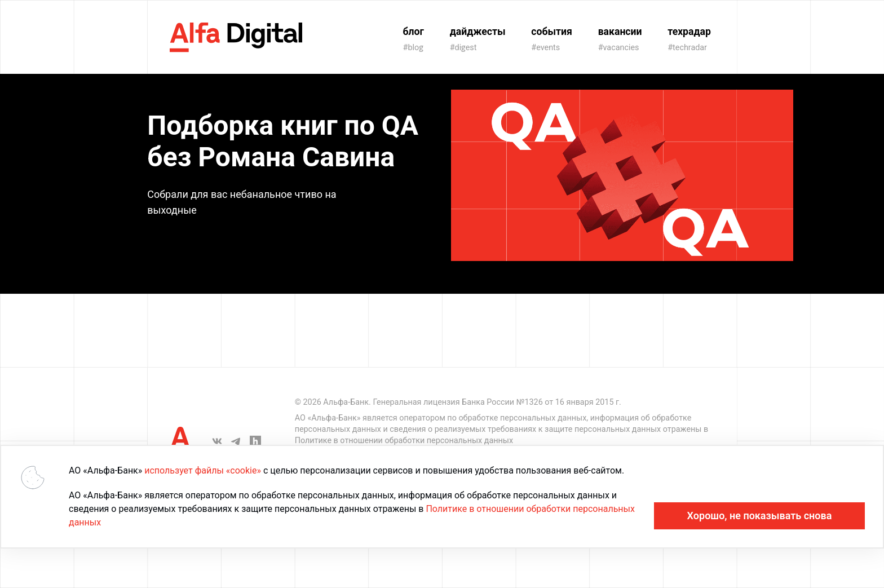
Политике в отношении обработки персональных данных (404, 441)
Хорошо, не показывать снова (760, 516)
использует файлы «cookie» (203, 470)
